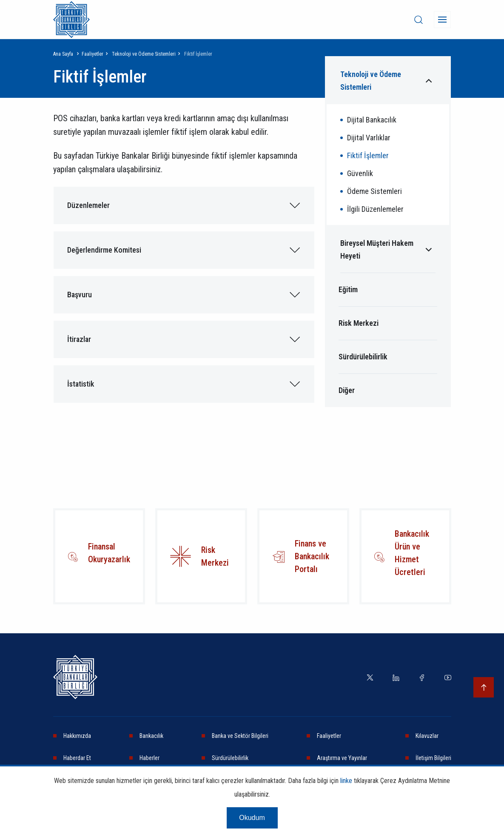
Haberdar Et (77, 758)
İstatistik (81, 384)
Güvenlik (360, 173)
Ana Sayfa (63, 54)
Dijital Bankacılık (372, 120)
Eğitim (348, 289)
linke (346, 781)
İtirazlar (79, 339)
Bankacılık (151, 736)
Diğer (347, 390)
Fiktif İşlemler (368, 155)
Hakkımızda (77, 736)
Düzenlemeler (88, 205)
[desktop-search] (419, 20)
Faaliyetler (93, 54)
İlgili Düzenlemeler (375, 209)
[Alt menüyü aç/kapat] (429, 81)
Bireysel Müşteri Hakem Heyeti (377, 249)
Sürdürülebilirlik (363, 357)
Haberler (149, 758)
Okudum (252, 818)
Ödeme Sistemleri (374, 191)
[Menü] (442, 20)
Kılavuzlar (427, 736)
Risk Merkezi (359, 323)
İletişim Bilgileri (433, 758)
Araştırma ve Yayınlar (342, 758)
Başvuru (80, 295)
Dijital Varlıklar (369, 138)
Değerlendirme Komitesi (104, 250)
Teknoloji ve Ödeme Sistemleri (144, 54)
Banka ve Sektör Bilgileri (240, 736)
